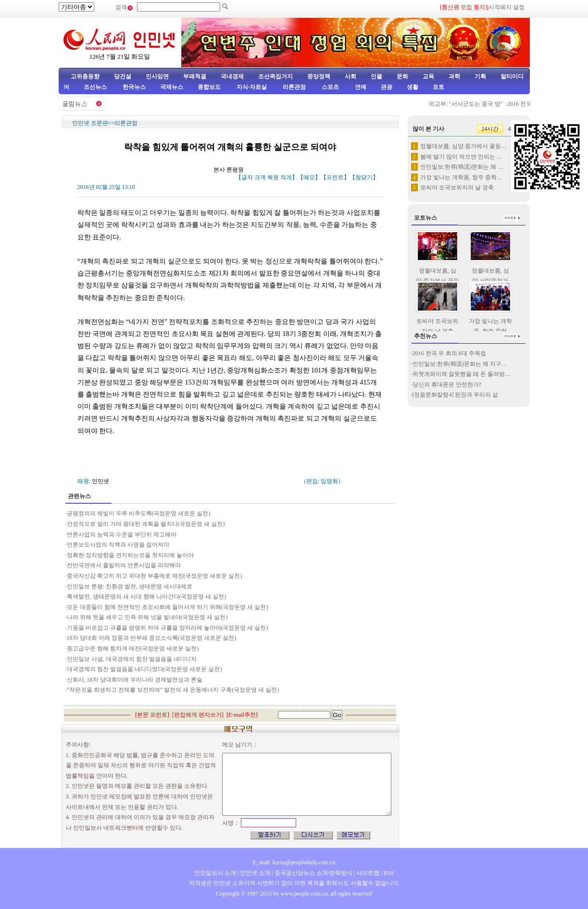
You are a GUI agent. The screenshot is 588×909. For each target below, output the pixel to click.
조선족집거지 (275, 76)
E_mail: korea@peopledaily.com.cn (294, 862)
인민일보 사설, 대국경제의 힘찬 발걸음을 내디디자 (132, 659)
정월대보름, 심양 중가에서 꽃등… (463, 146)
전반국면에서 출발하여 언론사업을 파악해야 (124, 565)
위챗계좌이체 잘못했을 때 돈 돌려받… (462, 374)
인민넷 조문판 (90, 123)
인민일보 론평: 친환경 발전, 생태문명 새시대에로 (130, 586)
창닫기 (364, 177)
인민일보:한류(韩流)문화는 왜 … (462, 167)
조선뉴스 (96, 87)
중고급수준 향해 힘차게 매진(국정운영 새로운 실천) (133, 648)
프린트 (335, 177)
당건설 (123, 76)
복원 (273, 177)
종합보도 (209, 87)
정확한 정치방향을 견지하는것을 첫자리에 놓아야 (130, 555)
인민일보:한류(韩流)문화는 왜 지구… (460, 364)
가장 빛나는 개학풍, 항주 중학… (461, 177)
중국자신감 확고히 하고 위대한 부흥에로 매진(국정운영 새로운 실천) (155, 576)
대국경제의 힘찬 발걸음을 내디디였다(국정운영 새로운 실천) (144, 669)
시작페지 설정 (507, 7)
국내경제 (232, 76)
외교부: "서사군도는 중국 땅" (469, 104)
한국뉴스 (134, 87)
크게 (260, 177)
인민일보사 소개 (215, 873)
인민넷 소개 (254, 873)
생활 (413, 87)
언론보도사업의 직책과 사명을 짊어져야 (118, 545)
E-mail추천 (242, 715)
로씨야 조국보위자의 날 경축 (457, 187)
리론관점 (294, 87)
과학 (454, 76)
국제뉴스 (172, 87)
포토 (438, 87)
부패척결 (195, 76)
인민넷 (100, 481)
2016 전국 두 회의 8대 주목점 (449, 353)
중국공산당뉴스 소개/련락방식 (313, 873)
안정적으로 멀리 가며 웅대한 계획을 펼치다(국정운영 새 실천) (146, 524)
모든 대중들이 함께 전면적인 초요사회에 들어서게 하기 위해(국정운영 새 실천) (168, 607)
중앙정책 (319, 76)
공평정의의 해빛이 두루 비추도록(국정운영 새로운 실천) (139, 513)
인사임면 (157, 76)
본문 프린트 (152, 715)
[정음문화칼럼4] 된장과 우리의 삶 (456, 395)
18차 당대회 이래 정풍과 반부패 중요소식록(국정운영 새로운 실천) (152, 638)
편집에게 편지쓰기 (198, 715)
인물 (376, 76)
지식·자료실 (252, 87)
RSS (389, 873)
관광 (387, 87)
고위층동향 (85, 76)
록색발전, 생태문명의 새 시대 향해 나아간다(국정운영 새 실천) (147, 597)
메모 (309, 177)
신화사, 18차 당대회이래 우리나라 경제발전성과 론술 (135, 680)
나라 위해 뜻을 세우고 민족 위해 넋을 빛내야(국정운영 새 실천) (147, 617)
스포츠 (330, 87)
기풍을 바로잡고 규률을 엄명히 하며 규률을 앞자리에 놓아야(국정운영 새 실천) (168, 628)
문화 (402, 76)
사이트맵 (368, 873)
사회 (350, 76)
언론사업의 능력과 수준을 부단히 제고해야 (122, 535)
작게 (286, 177)
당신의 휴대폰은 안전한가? (447, 385)
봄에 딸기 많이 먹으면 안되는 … (461, 157)
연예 (360, 87)
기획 (480, 76)
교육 (428, 76)
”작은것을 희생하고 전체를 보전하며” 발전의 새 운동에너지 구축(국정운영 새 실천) (173, 690)
